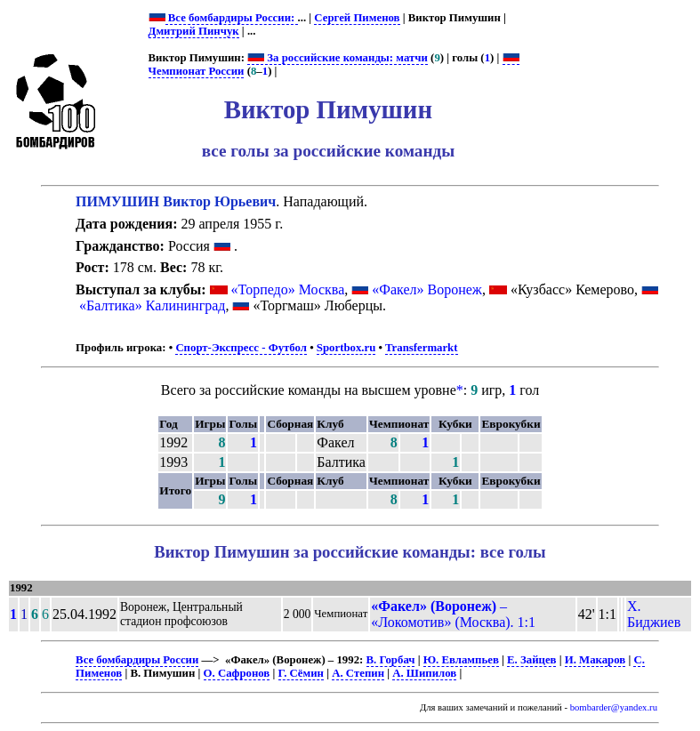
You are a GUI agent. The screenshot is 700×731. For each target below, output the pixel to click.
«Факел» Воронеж (427, 289)
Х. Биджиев (654, 614)
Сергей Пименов (357, 18)
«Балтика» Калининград (152, 305)
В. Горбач (391, 660)
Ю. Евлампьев (461, 660)
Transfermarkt (422, 348)
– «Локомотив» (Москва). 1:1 (453, 614)
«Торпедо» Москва (288, 289)
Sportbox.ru (346, 348)
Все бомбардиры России (137, 660)
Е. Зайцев (531, 660)
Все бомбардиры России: (232, 18)
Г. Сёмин (301, 673)
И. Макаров (595, 660)
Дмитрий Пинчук (194, 31)
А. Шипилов (424, 673)
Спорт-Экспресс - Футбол (241, 348)
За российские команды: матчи (338, 58)
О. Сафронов (237, 673)
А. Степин (358, 673)
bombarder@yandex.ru (614, 707)
